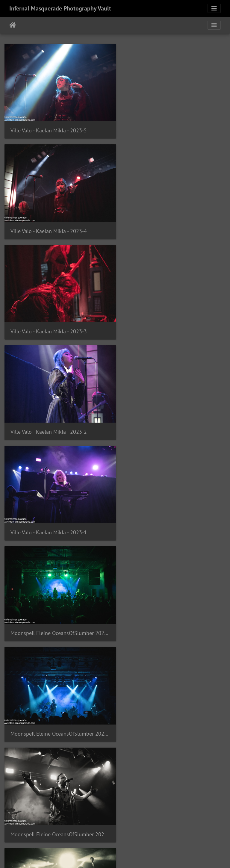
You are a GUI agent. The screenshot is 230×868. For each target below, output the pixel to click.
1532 (181, 833)
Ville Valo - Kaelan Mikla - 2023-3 (49, 223)
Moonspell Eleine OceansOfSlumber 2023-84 (172, 706)
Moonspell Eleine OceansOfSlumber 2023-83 (57, 802)
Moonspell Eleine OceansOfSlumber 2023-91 (57, 416)
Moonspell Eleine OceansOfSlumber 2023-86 (172, 609)
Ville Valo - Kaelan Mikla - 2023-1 (49, 319)
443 (77, 833)
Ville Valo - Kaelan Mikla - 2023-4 (164, 127)
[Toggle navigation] (214, 8)
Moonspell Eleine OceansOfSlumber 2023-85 (57, 706)
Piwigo (127, 855)
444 (94, 833)
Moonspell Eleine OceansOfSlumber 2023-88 (172, 513)
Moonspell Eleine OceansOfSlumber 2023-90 (172, 416)
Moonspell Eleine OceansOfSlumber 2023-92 (172, 319)
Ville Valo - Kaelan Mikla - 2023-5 (49, 127)
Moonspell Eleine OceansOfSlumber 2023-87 (57, 609)
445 (112, 833)
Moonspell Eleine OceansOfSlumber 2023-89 (57, 513)
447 (147, 833)
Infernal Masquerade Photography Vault (60, 8)
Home (13, 25)
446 (130, 833)
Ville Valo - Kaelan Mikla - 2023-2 (164, 223)
